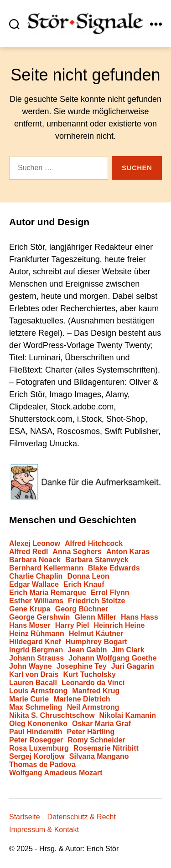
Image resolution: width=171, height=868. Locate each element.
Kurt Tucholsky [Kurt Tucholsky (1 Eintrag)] (90, 675)
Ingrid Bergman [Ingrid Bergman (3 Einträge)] (36, 650)
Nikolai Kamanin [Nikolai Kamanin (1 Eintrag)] (128, 716)
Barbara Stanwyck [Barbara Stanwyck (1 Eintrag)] (97, 560)
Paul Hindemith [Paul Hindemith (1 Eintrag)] (36, 732)
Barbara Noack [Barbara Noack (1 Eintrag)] (35, 560)
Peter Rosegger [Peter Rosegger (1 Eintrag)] (36, 740)
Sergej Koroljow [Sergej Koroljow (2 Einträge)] (37, 757)
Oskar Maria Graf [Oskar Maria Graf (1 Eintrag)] (101, 724)
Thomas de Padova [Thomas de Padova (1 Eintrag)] (42, 765)
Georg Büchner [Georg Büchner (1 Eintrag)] (82, 609)
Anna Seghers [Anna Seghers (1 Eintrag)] (77, 552)
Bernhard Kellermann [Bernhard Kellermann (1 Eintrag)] (46, 568)
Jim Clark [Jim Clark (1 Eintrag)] (128, 650)
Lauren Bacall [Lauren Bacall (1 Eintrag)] (33, 683)
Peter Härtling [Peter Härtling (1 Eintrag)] (91, 732)
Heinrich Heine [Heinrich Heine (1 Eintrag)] (119, 626)
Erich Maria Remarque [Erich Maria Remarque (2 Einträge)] (48, 593)
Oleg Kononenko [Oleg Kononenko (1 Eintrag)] (38, 724)
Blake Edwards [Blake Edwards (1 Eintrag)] (114, 568)
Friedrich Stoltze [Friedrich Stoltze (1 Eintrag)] (96, 601)
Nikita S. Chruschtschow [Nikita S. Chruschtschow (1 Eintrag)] (52, 716)
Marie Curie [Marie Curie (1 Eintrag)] (29, 699)
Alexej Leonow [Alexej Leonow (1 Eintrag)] (35, 544)
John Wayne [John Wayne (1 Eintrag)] (31, 666)
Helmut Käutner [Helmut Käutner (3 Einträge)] (96, 634)
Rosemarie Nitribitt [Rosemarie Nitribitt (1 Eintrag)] (106, 748)
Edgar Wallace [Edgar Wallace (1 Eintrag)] (34, 585)
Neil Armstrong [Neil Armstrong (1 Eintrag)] (93, 707)
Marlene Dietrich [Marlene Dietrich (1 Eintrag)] (82, 699)
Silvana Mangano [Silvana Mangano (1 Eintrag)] (99, 757)
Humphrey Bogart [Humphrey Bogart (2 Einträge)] (96, 642)
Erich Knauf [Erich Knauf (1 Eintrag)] (84, 585)
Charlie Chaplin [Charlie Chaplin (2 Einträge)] (36, 576)
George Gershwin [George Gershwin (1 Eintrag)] (39, 617)
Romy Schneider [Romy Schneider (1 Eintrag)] (96, 740)
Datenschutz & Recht (82, 817)
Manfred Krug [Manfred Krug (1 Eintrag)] (96, 691)
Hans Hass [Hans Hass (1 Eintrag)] (140, 617)
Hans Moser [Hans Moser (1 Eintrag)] (30, 626)
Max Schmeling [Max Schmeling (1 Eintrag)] (36, 707)
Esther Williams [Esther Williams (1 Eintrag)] (36, 601)
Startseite (25, 817)
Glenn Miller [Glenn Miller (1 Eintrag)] (95, 617)
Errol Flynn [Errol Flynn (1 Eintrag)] (110, 593)
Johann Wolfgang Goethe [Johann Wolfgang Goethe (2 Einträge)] (112, 658)
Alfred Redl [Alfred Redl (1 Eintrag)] (28, 552)
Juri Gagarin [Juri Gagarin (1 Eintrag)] (133, 666)
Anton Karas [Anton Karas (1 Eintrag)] (128, 552)
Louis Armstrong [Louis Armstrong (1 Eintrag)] (38, 691)
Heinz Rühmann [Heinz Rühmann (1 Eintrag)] (37, 634)
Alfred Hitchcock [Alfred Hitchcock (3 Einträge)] (94, 544)
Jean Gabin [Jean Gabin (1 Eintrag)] (87, 650)
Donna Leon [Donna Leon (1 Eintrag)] (88, 576)
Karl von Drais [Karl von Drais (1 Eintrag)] (34, 675)
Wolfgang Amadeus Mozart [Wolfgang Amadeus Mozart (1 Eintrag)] (56, 773)
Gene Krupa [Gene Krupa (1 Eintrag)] (30, 609)
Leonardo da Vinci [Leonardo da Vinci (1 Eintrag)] (93, 683)
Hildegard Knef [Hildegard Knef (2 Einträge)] (35, 642)
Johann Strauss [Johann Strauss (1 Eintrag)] (36, 658)
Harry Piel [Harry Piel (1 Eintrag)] (72, 626)
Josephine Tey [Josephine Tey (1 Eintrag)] (82, 666)
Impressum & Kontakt (44, 830)
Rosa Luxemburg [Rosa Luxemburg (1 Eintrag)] (39, 748)
